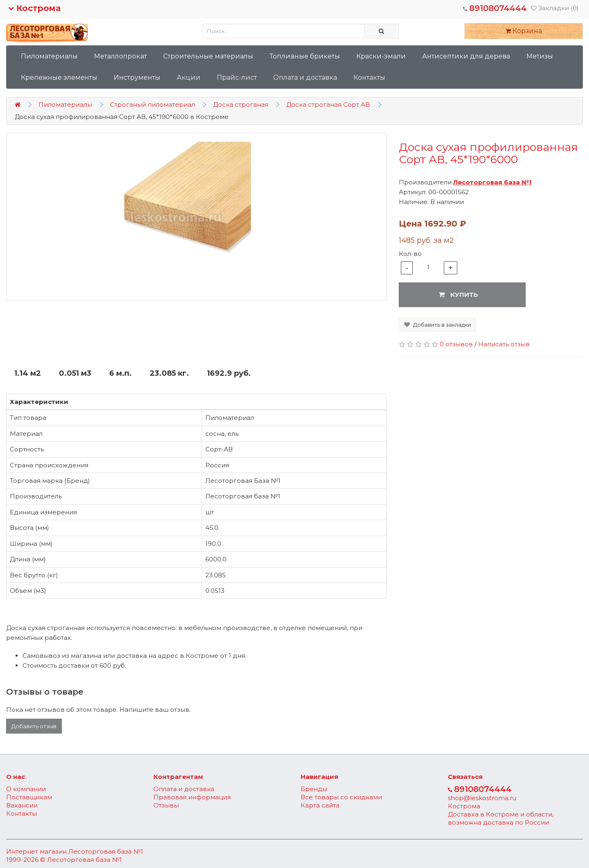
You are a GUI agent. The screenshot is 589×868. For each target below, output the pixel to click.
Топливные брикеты (305, 56)
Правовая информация (192, 797)
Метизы (540, 56)
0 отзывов (456, 344)
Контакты (369, 77)
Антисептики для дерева (466, 56)
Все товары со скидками (341, 797)
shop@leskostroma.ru (482, 798)
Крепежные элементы (59, 77)
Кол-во (410, 254)
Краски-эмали (381, 56)
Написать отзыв (504, 344)
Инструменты (137, 77)
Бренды (314, 789)
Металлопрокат (120, 56)
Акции (189, 77)
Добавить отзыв (34, 726)
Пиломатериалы (49, 56)
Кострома (34, 8)
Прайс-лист (237, 77)
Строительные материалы (208, 56)
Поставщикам (29, 797)
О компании (26, 789)
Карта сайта (320, 805)
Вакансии (22, 805)
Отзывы (166, 805)
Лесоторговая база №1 (106, 851)
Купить (458, 295)
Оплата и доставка (305, 77)
